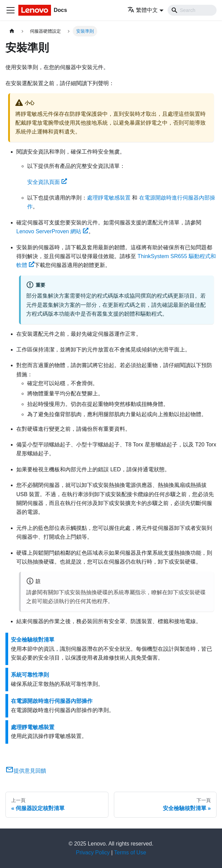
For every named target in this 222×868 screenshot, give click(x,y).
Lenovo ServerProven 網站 (52, 231)
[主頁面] (12, 31)
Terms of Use (130, 853)
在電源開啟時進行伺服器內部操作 (52, 701)
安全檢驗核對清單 (33, 640)
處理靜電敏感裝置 (109, 198)
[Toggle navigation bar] (11, 10)
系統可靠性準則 (30, 675)
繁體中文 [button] (143, 10)
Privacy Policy (93, 853)
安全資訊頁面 (47, 182)
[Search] (192, 10)
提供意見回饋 (26, 771)
